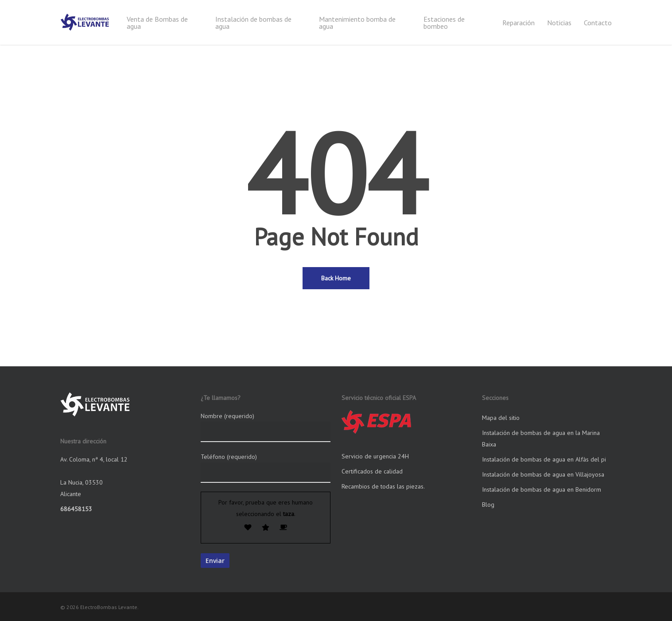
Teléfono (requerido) (266, 468)
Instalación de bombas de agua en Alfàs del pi (544, 459)
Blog (488, 505)
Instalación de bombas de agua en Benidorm (542, 489)
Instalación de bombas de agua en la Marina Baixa (541, 439)
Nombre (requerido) (266, 427)
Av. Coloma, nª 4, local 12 (94, 459)
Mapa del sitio (501, 418)
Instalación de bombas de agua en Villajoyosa (543, 474)
